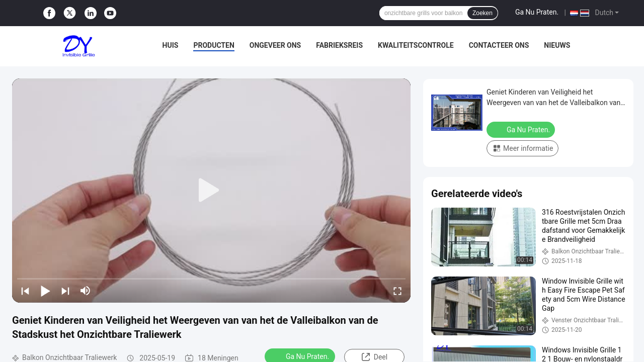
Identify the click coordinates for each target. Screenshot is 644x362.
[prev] (25, 291)
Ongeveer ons (275, 45)
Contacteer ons (499, 45)
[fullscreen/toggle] (397, 291)
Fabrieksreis (339, 45)
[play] (211, 191)
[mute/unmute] (86, 291)
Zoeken (482, 13)
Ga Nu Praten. (537, 12)
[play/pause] (45, 291)
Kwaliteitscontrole (416, 45)
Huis (171, 45)
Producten (214, 45)
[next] (65, 291)
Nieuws (557, 45)
